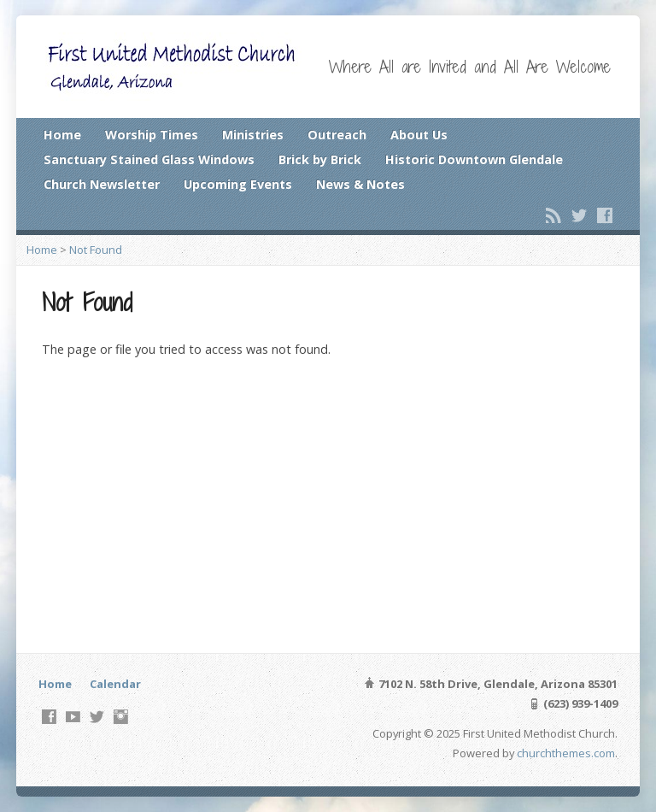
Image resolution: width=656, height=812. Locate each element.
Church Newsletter (102, 184)
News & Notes (360, 184)
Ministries (253, 135)
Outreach (337, 135)
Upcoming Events (238, 184)
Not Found (96, 250)
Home (62, 135)
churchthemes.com (566, 753)
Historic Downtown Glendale (474, 159)
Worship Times (152, 135)
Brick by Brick (320, 159)
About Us (419, 135)
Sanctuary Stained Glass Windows (149, 159)
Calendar (115, 684)
